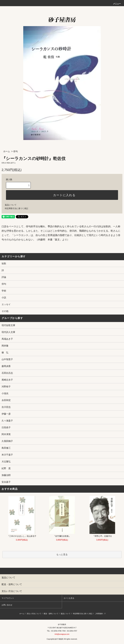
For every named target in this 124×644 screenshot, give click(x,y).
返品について (11, 205)
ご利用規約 (99, 614)
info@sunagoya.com (62, 634)
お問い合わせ (7, 605)
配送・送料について (51, 614)
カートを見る (69, 598)
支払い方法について (34, 614)
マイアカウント (8, 598)
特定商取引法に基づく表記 (16, 208)
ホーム (7, 151)
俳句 (15, 151)
